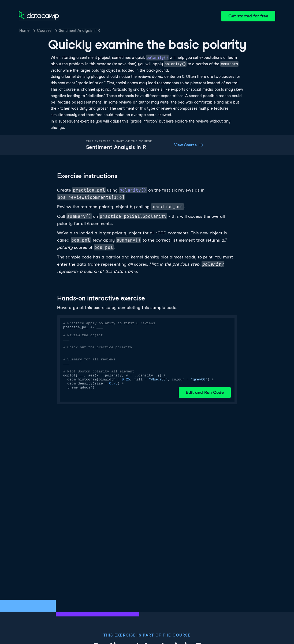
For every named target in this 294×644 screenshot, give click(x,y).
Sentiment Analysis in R (79, 31)
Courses (44, 31)
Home (24, 31)
